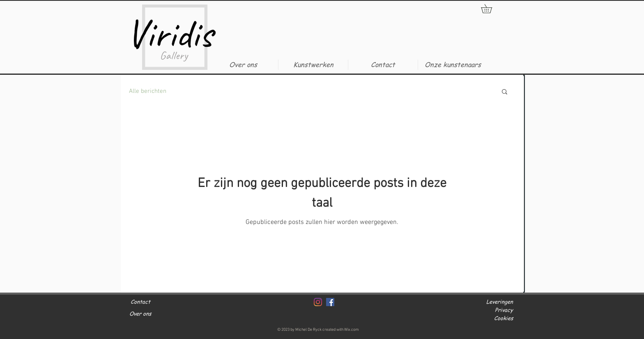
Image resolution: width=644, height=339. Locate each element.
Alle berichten (148, 91)
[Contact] (156, 302)
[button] (313, 65)
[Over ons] (153, 314)
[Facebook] (330, 302)
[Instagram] (318, 302)
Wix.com (352, 330)
